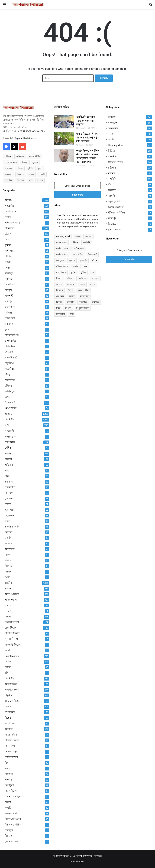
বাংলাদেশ (9, 228)
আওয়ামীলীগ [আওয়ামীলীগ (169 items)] (35, 156)
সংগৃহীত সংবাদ (12, 690)
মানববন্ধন (10, 493)
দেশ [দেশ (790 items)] (92, 272)
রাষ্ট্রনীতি (9, 695)
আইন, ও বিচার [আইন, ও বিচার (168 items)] (62, 248)
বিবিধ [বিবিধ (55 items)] (82, 284)
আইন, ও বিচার (12, 701)
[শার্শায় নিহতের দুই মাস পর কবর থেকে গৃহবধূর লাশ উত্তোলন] (64, 139)
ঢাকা (7, 239)
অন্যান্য (8, 414)
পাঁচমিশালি (10, 487)
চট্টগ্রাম (8, 234)
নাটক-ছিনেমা (11, 791)
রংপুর (8, 268)
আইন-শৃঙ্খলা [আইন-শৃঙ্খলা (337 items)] (79, 248)
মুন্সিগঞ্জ (9, 386)
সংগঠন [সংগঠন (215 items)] (68, 308)
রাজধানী (10, 431)
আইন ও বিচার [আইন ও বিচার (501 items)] (62, 254)
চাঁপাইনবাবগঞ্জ (12, 335)
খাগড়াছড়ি (10, 380)
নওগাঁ (7, 577)
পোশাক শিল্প (11, 752)
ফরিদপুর (9, 830)
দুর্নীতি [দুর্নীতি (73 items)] (30, 168)
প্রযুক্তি (8, 504)
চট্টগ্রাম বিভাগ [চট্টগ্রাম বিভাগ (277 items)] (62, 266)
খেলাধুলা (9, 785)
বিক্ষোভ (9, 543)
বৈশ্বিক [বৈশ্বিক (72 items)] (70, 290)
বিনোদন (9, 774)
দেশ (7, 425)
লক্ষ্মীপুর (9, 301)
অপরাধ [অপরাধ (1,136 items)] (88, 237)
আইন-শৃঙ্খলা (11, 600)
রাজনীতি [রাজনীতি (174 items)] (83, 302)
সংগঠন (8, 454)
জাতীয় (8, 583)
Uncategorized (12, 656)
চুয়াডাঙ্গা (9, 352)
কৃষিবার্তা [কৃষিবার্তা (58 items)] (83, 260)
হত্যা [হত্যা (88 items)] (31, 180)
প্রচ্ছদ (7, 521)
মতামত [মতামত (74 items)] (72, 296)
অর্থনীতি (9, 729)
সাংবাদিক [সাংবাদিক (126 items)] (8, 180)
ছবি (7, 673)
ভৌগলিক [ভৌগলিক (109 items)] (60, 296)
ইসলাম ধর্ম (10, 403)
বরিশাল (8, 256)
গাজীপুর (9, 273)
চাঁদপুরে (9, 290)
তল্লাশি (8, 538)
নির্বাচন (8, 459)
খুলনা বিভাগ (11, 639)
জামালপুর (10, 391)
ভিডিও (8, 667)
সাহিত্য (8, 560)
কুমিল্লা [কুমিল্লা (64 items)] (35, 162)
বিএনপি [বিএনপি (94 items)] (21, 174)
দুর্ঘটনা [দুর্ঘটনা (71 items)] (73, 272)
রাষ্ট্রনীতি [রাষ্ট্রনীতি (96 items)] (95, 302)
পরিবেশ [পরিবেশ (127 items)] (70, 278)
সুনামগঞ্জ (9, 324)
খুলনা (7, 329)
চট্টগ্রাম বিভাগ (12, 622)
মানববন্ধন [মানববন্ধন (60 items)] (84, 296)
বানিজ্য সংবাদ (12, 740)
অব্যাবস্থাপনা (11, 211)
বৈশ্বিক (8, 448)
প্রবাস (7, 768)
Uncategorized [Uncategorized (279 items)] (63, 237)
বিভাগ (8, 617)
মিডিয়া (8, 662)
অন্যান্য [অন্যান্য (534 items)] (78, 237)
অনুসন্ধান (9, 515)
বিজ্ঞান (8, 572)
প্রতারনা (9, 482)
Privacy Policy (77, 862)
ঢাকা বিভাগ (11, 628)
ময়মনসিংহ (10, 284)
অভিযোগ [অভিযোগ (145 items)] (20, 156)
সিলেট (8, 262)
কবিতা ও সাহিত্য (13, 796)
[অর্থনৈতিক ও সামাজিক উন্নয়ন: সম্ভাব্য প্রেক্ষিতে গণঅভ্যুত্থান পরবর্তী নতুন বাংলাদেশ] (64, 156)
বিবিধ (8, 650)
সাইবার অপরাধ (12, 223)
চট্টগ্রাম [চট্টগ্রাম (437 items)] (94, 260)
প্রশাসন (8, 588)
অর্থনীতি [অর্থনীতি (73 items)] (87, 242)
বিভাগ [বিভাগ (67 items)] (92, 284)
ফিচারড (9, 836)
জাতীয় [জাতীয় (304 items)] (76, 266)
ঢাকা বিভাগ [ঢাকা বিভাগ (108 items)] (61, 272)
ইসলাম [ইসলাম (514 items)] (25, 162)
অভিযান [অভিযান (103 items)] (75, 242)
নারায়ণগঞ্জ (10, 346)
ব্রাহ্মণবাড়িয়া (11, 341)
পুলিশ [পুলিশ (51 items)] (40, 168)
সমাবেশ (9, 532)
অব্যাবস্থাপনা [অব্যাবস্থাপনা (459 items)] (61, 242)
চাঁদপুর (8, 374)
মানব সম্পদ (10, 746)
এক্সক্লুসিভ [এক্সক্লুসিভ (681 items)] (60, 260)
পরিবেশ (9, 605)
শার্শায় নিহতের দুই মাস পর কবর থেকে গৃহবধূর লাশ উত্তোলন (87, 138)
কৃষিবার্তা (9, 498)
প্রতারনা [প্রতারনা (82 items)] (95, 278)
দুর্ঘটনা (8, 611)
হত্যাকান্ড (9, 510)
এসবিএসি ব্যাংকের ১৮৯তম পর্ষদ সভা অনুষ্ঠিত (85, 121)
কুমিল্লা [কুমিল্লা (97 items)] (72, 260)
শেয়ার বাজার (11, 757)
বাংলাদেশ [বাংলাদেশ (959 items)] (71, 284)
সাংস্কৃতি (9, 780)
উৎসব (8, 802)
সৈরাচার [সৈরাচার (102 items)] (20, 180)
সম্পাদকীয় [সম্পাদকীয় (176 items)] (61, 314)
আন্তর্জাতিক (11, 684)
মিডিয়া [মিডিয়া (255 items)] (59, 302)
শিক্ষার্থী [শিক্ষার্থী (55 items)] (42, 174)
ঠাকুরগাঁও (9, 363)
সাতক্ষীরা (9, 369)
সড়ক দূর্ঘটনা (11, 813)
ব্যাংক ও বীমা (11, 735)
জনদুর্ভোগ (10, 437)
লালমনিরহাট (11, 358)
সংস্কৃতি (8, 808)
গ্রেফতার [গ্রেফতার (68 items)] (8, 168)
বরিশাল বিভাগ (12, 633)
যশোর (8, 397)
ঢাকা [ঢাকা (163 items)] (85, 266)
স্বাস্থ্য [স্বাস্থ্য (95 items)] (72, 314)
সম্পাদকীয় (10, 712)
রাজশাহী (9, 296)
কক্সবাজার (10, 307)
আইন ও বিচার (12, 594)
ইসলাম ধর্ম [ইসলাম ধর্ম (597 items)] (92, 254)
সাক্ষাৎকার (10, 723)
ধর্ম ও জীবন (11, 408)
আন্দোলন (10, 549)
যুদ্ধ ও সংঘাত (11, 841)
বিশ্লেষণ (9, 718)
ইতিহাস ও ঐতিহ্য (13, 825)
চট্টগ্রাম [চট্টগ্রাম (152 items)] (20, 168)
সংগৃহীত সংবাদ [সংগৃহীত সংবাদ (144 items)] (82, 308)
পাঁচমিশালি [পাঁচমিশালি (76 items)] (83, 278)
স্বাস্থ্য (7, 470)
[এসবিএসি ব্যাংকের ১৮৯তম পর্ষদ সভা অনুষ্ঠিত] (64, 122)
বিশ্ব (7, 763)
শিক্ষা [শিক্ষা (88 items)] (58, 308)
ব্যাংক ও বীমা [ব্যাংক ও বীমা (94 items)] (83, 290)
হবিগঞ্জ (8, 313)
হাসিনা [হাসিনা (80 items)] (40, 180)
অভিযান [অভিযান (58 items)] (8, 156)
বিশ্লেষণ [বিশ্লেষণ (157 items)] (59, 290)
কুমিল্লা (8, 245)
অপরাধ (8, 200)
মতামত (8, 707)
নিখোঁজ (9, 566)
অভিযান (9, 465)
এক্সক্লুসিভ (10, 206)
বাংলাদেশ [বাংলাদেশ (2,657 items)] (9, 174)
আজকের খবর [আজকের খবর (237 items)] (11, 162)
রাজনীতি (9, 419)
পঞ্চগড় (8, 279)
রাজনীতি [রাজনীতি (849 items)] (71, 302)
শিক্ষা (7, 476)
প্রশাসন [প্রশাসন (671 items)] (59, 284)
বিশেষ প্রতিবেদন (13, 819)
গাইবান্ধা (9, 251)
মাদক (7, 555)
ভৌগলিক (10, 442)
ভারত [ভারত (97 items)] (31, 174)
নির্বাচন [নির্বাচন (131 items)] (59, 278)
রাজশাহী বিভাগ (13, 645)
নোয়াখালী (10, 318)
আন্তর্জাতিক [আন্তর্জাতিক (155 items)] (78, 254)
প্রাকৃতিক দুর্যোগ (12, 527)
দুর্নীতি (8, 217)
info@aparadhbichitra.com (23, 138)
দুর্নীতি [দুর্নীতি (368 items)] (83, 272)
